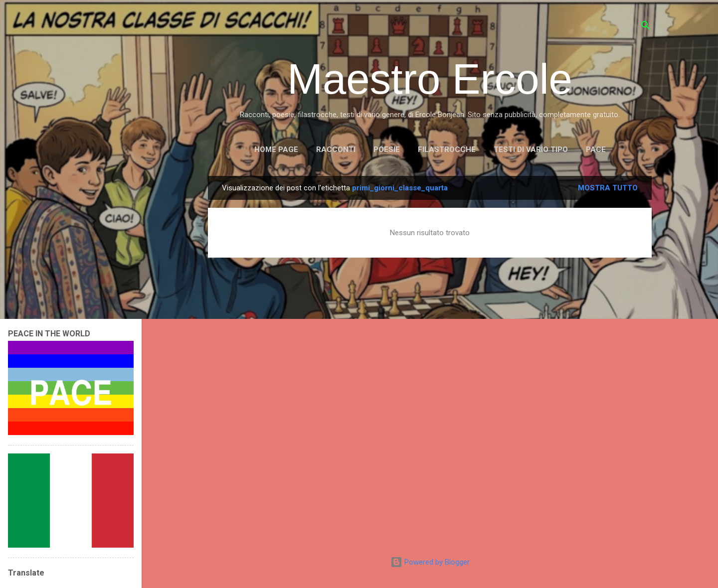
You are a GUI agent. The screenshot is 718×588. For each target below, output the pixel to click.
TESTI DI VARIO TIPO (531, 149)
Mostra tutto (608, 188)
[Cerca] (646, 27)
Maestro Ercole (430, 79)
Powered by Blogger (430, 562)
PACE (596, 149)
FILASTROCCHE (447, 149)
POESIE (387, 149)
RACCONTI (336, 149)
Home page (276, 149)
